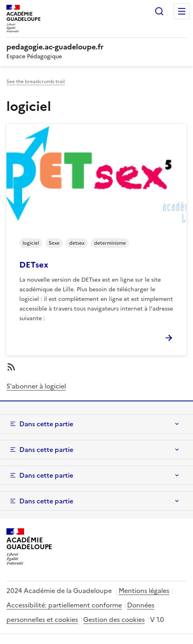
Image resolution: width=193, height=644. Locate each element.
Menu (182, 11)
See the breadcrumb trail (36, 82)
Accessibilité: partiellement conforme (64, 605)
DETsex (34, 265)
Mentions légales (144, 591)
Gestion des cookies (114, 619)
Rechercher (159, 11)
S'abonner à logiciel (36, 386)
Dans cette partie (46, 424)
